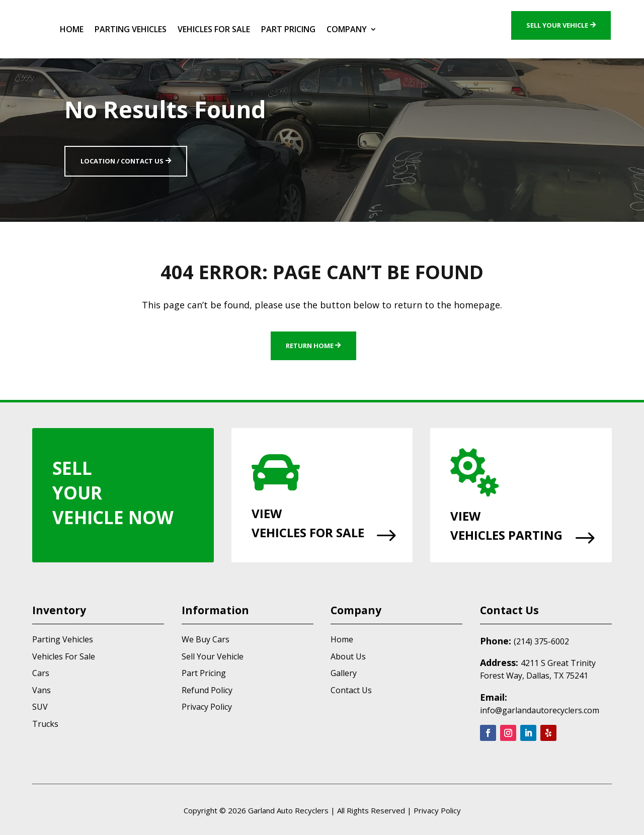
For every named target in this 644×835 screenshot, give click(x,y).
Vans (42, 690)
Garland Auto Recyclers (288, 810)
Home (72, 29)
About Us (348, 656)
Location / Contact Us (122, 161)
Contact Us (351, 690)
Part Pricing (288, 29)
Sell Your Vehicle (557, 25)
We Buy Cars (206, 639)
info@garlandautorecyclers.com (540, 710)
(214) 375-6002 (541, 641)
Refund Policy (207, 690)
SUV (40, 707)
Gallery (344, 673)
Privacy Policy (207, 707)
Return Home (310, 346)
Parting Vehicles (131, 29)
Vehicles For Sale (214, 29)
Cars (41, 673)
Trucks (45, 724)
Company (347, 29)
